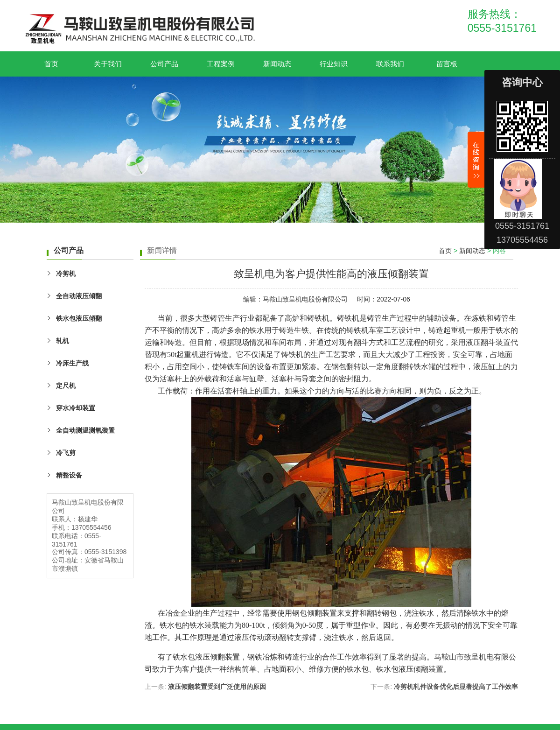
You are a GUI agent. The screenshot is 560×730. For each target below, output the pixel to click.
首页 (51, 64)
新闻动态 (277, 64)
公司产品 (164, 64)
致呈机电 (479, 657)
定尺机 (66, 386)
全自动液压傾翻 (79, 296)
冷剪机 (66, 274)
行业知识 (334, 64)
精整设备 (69, 475)
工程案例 (221, 64)
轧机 (63, 341)
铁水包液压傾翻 (79, 318)
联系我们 (390, 64)
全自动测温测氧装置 (85, 430)
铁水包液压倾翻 (199, 657)
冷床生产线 (72, 363)
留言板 (447, 64)
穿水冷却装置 (76, 408)
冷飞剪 (66, 453)
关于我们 (108, 64)
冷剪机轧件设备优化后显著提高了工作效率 (456, 687)
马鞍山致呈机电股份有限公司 (305, 299)
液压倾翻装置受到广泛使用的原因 (217, 687)
